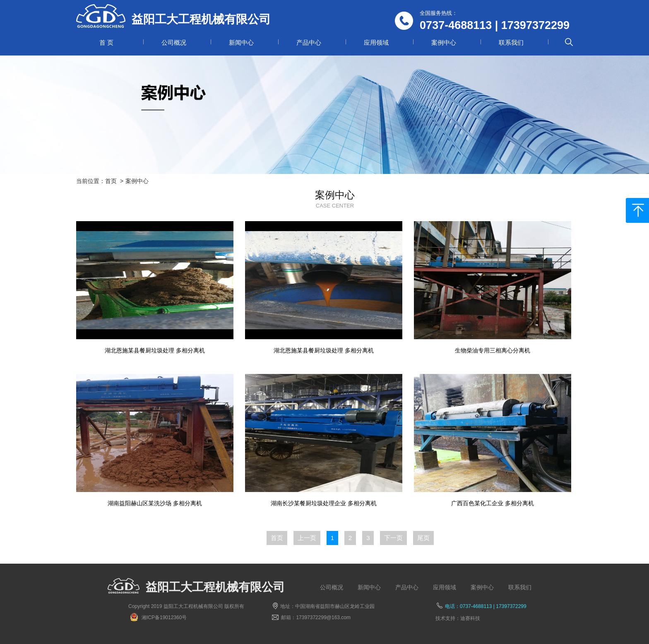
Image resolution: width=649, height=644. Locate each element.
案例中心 (444, 42)
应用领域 (376, 42)
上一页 (307, 538)
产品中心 (309, 42)
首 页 (106, 42)
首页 (111, 181)
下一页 (393, 538)
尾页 (423, 538)
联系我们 (511, 42)
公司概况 (174, 42)
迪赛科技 (470, 618)
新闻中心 (241, 42)
